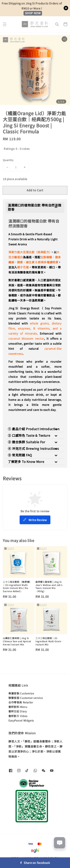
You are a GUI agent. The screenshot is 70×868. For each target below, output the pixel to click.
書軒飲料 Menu (18, 707)
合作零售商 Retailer (21, 702)
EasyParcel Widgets (21, 720)
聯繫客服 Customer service (26, 698)
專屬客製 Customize (21, 693)
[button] (5, 24)
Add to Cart (35, 190)
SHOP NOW (33, 13)
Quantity (8, 160)
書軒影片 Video (18, 716)
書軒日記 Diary (18, 711)
